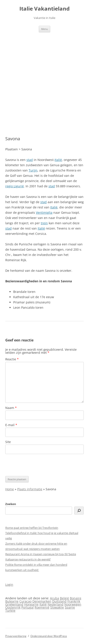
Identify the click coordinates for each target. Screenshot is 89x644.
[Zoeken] (79, 511)
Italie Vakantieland (44, 9)
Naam (11, 408)
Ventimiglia (44, 213)
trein (44, 223)
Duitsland (59, 601)
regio (9, 186)
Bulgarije (12, 601)
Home (10, 489)
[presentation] (39, 465)
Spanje (70, 607)
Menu (44, 29)
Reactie (12, 359)
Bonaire (76, 598)
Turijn (33, 170)
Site (8, 442)
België (64, 598)
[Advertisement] (44, 84)
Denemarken (42, 601)
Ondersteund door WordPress (49, 636)
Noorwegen (73, 604)
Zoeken (11, 504)
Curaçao (25, 601)
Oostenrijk (13, 607)
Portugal (28, 607)
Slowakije (57, 607)
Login (9, 585)
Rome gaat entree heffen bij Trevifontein (32, 528)
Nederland (56, 604)
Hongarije (31, 604)
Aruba (55, 598)
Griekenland (14, 604)
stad (30, 160)
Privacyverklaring (16, 636)
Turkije (10, 610)
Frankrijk (74, 601)
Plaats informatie (30, 489)
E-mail (11, 425)
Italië (58, 160)
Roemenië (42, 607)
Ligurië (19, 186)
